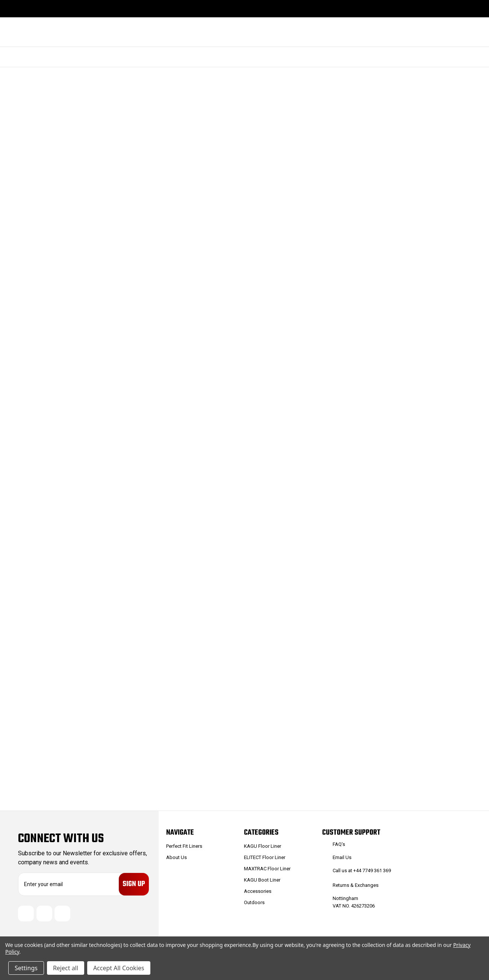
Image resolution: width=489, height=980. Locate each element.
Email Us (342, 857)
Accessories (258, 891)
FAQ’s (339, 844)
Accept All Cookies (119, 968)
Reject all (66, 968)
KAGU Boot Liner (262, 880)
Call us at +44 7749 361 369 (362, 871)
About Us (176, 857)
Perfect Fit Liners (184, 846)
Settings (26, 968)
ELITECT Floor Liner (265, 857)
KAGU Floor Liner (263, 846)
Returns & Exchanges (356, 885)
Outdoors (254, 902)
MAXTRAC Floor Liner (267, 869)
